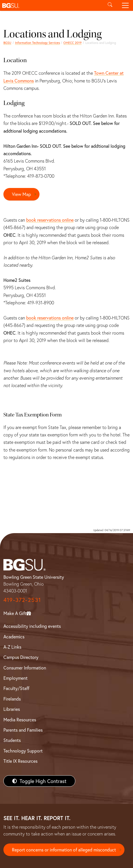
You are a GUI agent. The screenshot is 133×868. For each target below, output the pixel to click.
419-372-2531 (22, 600)
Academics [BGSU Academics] (14, 637)
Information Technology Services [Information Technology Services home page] (38, 43)
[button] (51, 5)
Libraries (12, 709)
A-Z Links (12, 647)
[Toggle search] (110, 5)
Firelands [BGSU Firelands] (12, 699)
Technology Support (23, 751)
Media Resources (20, 720)
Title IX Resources (20, 761)
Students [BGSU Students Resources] (12, 740)
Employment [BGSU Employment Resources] (15, 678)
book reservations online (50, 220)
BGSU (7, 43)
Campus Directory (21, 657)
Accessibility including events (32, 626)
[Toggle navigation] (125, 5)
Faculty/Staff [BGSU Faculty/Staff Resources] (16, 688)
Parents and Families (23, 730)
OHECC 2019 (72, 43)
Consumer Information (25, 668)
